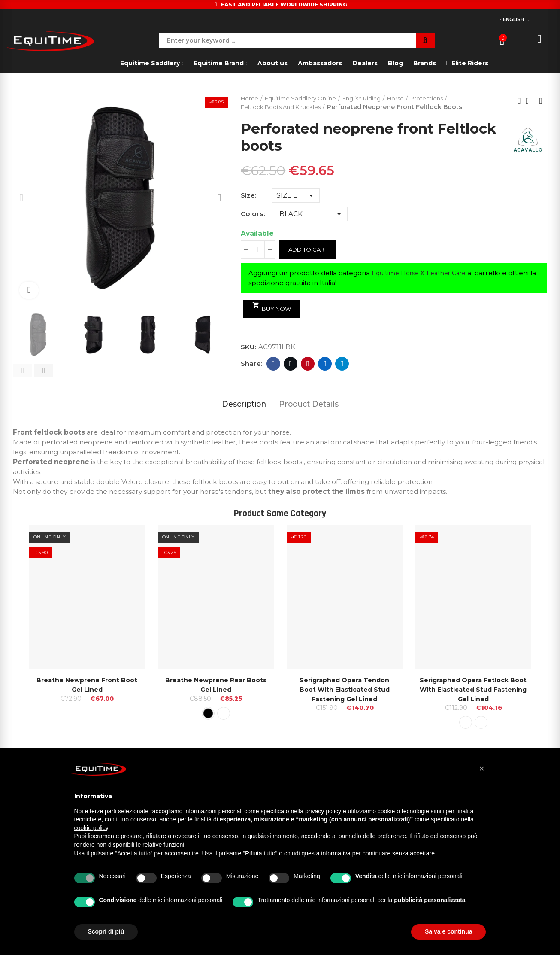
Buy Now (274, 308)
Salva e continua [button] (448, 931)
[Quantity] (258, 250)
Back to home (530, 101)
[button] (23, 371)
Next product (541, 101)
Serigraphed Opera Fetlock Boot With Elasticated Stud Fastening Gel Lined (473, 689)
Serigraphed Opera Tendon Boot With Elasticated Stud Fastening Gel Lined (344, 689)
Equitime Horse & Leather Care (423, 274)
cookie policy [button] (91, 828)
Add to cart (310, 250)
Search (425, 40)
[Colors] (311, 215)
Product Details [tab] (309, 404)
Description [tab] (244, 404)
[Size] (296, 196)
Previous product (519, 101)
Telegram (342, 365)
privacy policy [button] (323, 811)
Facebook (274, 365)
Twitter (291, 365)
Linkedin (325, 365)
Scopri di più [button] (106, 931)
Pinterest (308, 365)
